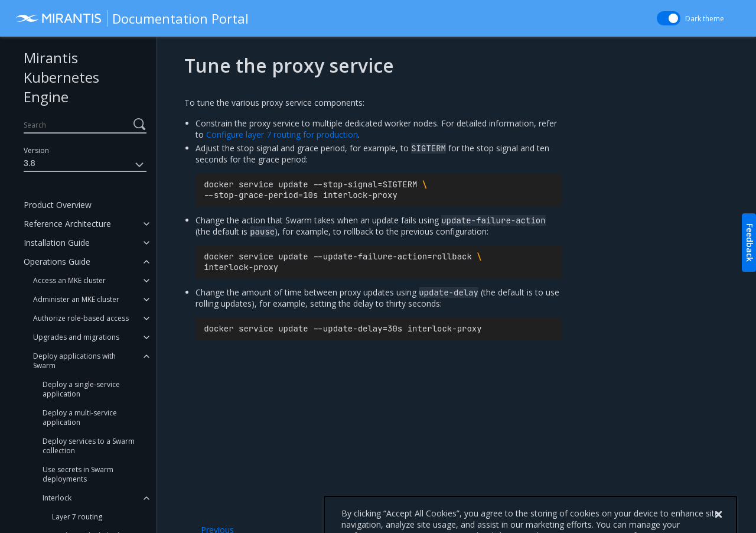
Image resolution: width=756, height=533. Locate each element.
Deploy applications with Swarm (74, 361)
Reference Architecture (67, 224)
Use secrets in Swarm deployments (78, 474)
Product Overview (58, 205)
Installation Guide (57, 243)
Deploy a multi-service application (80, 417)
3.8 (85, 165)
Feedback (750, 243)
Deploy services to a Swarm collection (89, 446)
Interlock (57, 498)
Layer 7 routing (77, 517)
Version (36, 150)
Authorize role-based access (81, 318)
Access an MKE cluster (69, 280)
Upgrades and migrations (76, 337)
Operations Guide (57, 261)
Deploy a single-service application (81, 389)
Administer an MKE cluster (76, 299)
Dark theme (705, 19)
